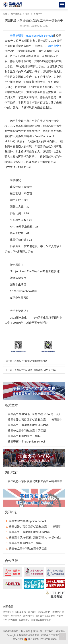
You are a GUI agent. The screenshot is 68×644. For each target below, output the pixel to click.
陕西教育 (13, 620)
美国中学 (38, 14)
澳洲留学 (56, 612)
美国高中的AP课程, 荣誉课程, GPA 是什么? (35, 370)
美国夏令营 (20, 612)
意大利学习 (29, 616)
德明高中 (53, 46)
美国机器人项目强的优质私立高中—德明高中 (35, 420)
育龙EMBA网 (44, 612)
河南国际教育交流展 (41, 620)
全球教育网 (8, 612)
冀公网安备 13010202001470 (40, 639)
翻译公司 (32, 612)
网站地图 (26, 631)
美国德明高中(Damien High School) (31, 36)
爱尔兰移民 (16, 616)
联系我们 (37, 631)
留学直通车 (16, 14)
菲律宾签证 (24, 620)
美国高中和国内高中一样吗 (24, 436)
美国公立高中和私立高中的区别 (27, 431)
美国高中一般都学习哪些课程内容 (31, 361)
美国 (27, 14)
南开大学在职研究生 (45, 616)
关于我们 (49, 631)
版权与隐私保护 (11, 631)
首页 (5, 14)
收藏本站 (61, 631)
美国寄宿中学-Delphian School (26, 441)
